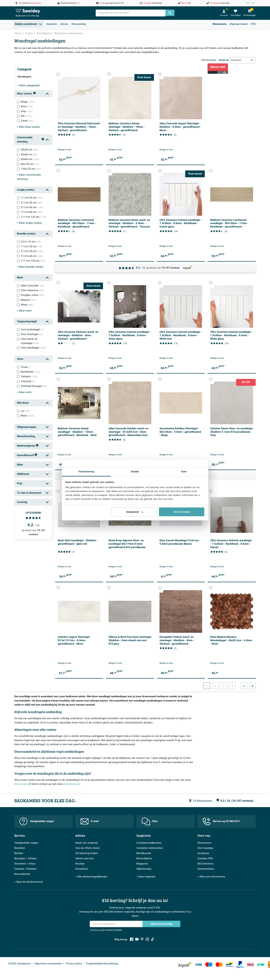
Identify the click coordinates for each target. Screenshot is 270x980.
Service (20, 835)
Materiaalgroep (28, 446)
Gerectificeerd (27, 455)
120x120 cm (31, 169)
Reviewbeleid (22, 874)
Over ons (204, 835)
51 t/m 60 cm (32, 207)
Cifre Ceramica (32, 290)
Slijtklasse (23, 474)
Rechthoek (30, 372)
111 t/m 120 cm (34, 217)
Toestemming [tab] (86, 471)
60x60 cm (30, 159)
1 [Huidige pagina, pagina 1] (207, 686)
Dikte (20, 465)
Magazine (142, 864)
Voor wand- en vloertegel (30, 341)
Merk (20, 278)
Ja (25, 411)
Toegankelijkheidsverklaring (102, 964)
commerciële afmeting (29, 177)
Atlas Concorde (32, 286)
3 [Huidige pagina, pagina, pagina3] (224, 686)
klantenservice (72, 784)
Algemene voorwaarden (48, 964)
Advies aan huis (85, 858)
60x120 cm (30, 164)
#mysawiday (79, 24)
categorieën (29, 85)
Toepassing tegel (27, 321)
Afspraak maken (239, 24)
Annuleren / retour (25, 864)
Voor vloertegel (32, 334)
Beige (28, 102)
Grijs (27, 111)
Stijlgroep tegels (27, 427)
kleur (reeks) (29, 127)
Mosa (27, 305)
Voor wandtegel (33, 348)
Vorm (20, 359)
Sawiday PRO (205, 858)
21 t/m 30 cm (31, 203)
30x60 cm (29, 155)
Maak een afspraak (87, 843)
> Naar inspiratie (146, 877)
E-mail (90, 821)
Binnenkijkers (144, 858)
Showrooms (220, 24)
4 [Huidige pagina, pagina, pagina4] (232, 686)
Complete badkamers (149, 843)
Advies (64, 24)
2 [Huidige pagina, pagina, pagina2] (215, 686)
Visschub (28, 381)
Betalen (19, 853)
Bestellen (20, 848)
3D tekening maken (87, 853)
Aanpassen (135, 512)
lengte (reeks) (29, 223)
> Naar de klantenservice (29, 882)
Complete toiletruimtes (150, 848)
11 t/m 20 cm (31, 198)
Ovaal (26, 367)
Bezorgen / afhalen (26, 858)
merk (24, 311)
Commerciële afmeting (31, 140)
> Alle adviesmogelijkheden (91, 877)
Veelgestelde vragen (37, 821)
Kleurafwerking (26, 436)
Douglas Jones (32, 295)
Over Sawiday (205, 848)
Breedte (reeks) (26, 234)
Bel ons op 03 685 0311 (222, 821)
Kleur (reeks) (26, 94)
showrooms (21, 784)
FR (248, 3)
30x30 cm (29, 150)
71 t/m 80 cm (31, 212)
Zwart (27, 121)
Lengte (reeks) (26, 190)
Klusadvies (82, 869)
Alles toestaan (182, 512)
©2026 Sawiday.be (19, 964)
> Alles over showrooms (211, 877)
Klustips (80, 864)
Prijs (20, 483)
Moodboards (144, 853)
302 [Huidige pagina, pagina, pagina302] (244, 686)
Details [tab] (135, 471)
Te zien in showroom (29, 493)
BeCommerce (205, 864)
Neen (27, 416)
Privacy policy (74, 964)
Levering (22, 502)
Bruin (27, 106)
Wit (26, 116)
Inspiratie (52, 24)
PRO (253, 24)
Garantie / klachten (25, 869)
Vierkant (29, 376)
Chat (149, 821)
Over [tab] (184, 471)
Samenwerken (206, 869)
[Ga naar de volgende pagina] (253, 686)
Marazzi (28, 300)
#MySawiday (144, 869)
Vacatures (203, 853)
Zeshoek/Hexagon (34, 386)
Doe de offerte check (87, 848)
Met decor (23, 403)
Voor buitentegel (32, 330)
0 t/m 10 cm (31, 242)
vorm (24, 392)
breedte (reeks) (30, 267)
